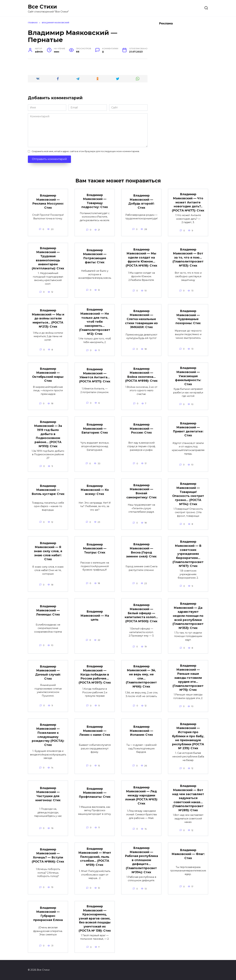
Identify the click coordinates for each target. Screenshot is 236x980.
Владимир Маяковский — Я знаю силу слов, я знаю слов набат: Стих (48, 552)
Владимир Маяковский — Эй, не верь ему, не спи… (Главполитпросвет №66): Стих (141, 677)
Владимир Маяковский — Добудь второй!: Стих (141, 202)
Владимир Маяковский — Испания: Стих (141, 731)
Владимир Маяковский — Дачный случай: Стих (48, 673)
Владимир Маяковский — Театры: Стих (95, 549)
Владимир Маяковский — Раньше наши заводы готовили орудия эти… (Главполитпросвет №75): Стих (188, 678)
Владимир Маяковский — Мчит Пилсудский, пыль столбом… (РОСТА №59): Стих (95, 857)
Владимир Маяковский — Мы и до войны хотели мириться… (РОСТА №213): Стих (48, 319)
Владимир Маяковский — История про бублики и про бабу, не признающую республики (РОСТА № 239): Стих (188, 737)
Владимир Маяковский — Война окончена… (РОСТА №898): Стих (141, 375)
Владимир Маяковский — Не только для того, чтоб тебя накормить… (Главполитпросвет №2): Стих (95, 322)
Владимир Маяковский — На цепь (95, 616)
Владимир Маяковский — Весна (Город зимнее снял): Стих (141, 551)
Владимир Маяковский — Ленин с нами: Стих (95, 731)
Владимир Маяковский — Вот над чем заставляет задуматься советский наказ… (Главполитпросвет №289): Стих (188, 799)
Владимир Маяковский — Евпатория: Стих (95, 429)
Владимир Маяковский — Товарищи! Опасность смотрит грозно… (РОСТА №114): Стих (188, 494)
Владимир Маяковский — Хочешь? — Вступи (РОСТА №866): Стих (48, 856)
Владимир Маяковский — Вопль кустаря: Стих (48, 490)
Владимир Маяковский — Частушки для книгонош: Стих (48, 795)
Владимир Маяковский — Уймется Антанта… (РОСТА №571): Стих (95, 375)
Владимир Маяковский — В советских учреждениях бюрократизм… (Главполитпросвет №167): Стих (188, 554)
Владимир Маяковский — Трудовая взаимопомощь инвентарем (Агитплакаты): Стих (48, 258)
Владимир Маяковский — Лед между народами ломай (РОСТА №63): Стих (141, 796)
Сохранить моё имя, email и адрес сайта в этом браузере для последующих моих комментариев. (86, 151)
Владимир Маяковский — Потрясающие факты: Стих (95, 256)
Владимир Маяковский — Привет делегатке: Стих (188, 430)
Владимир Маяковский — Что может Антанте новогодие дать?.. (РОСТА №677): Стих (188, 202)
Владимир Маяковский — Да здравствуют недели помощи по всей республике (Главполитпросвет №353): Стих (188, 616)
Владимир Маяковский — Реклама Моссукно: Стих (48, 202)
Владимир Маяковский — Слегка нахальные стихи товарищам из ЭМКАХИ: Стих (141, 319)
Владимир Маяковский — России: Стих (141, 429)
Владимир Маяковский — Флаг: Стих (188, 855)
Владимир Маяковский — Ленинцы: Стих (48, 611)
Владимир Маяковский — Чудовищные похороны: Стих (188, 317)
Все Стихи (42, 7)
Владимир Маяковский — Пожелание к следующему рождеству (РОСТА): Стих (48, 735)
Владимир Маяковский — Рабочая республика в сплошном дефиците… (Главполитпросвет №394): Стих (141, 861)
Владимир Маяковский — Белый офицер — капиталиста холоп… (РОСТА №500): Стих (141, 614)
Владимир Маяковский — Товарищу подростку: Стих (95, 201)
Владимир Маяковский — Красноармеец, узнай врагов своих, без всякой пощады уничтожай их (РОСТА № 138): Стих (95, 919)
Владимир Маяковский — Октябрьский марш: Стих (48, 375)
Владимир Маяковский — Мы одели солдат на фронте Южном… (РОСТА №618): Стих (141, 258)
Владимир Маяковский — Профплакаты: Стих (95, 793)
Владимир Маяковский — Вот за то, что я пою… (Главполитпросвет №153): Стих (188, 258)
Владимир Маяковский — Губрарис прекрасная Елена (48, 915)
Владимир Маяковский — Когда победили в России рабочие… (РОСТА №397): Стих (95, 675)
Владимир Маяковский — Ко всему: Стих (95, 490)
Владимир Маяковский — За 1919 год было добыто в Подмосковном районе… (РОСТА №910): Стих (48, 434)
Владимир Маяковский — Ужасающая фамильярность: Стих (188, 376)
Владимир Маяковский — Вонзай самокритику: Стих (141, 492)
